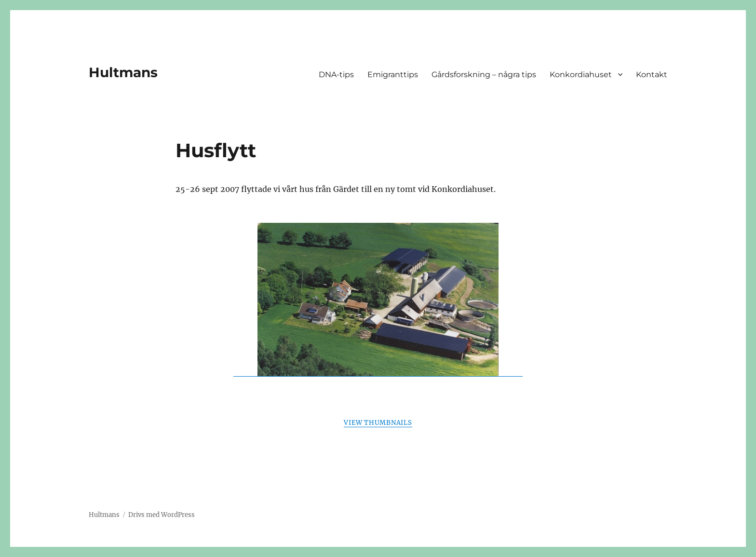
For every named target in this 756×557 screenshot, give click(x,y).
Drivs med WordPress (162, 515)
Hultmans (123, 72)
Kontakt (652, 75)
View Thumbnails (378, 423)
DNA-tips (336, 75)
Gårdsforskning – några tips (484, 75)
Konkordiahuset (581, 75)
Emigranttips (393, 75)
